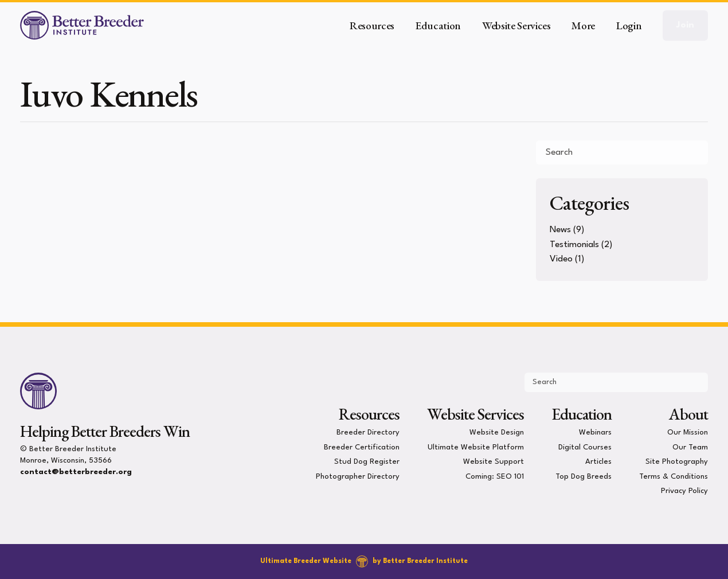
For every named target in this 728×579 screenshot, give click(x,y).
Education (582, 414)
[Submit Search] (695, 152)
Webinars (595, 433)
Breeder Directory (368, 433)
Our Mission (688, 433)
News (560, 230)
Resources (369, 414)
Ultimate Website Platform (476, 447)
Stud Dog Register (367, 462)
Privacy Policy (684, 491)
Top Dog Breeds (584, 476)
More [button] (583, 26)
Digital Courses (585, 447)
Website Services (475, 414)
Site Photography (677, 462)
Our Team (690, 447)
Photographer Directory (358, 476)
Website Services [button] (516, 26)
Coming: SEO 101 (495, 476)
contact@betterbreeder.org (76, 472)
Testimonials (574, 245)
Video (561, 259)
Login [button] (629, 26)
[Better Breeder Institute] (82, 25)
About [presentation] (688, 414)
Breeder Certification (362, 447)
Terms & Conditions (674, 476)
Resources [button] (372, 26)
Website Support (494, 462)
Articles (598, 462)
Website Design (497, 433)
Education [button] (438, 26)
